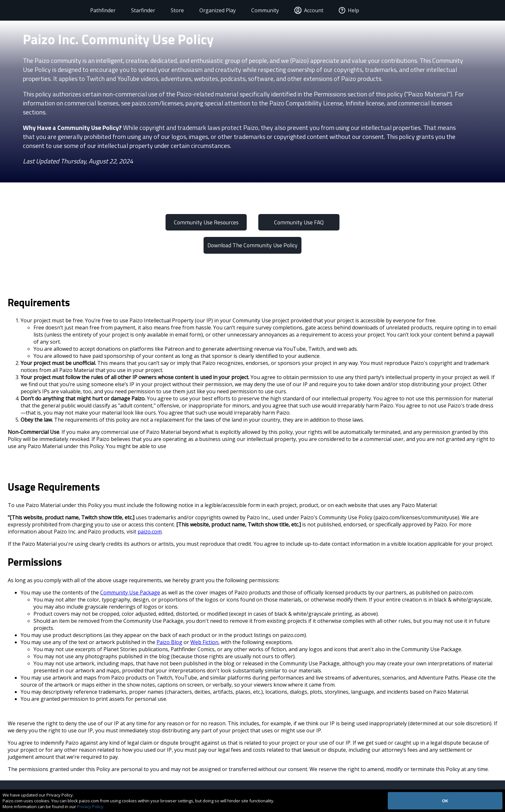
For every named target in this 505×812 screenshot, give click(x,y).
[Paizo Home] (48, 10)
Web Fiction (204, 642)
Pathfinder (101, 10)
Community (263, 10)
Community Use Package (130, 592)
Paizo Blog (169, 642)
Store (175, 10)
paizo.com (150, 532)
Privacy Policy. (91, 807)
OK (445, 801)
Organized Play (216, 10)
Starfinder (141, 10)
